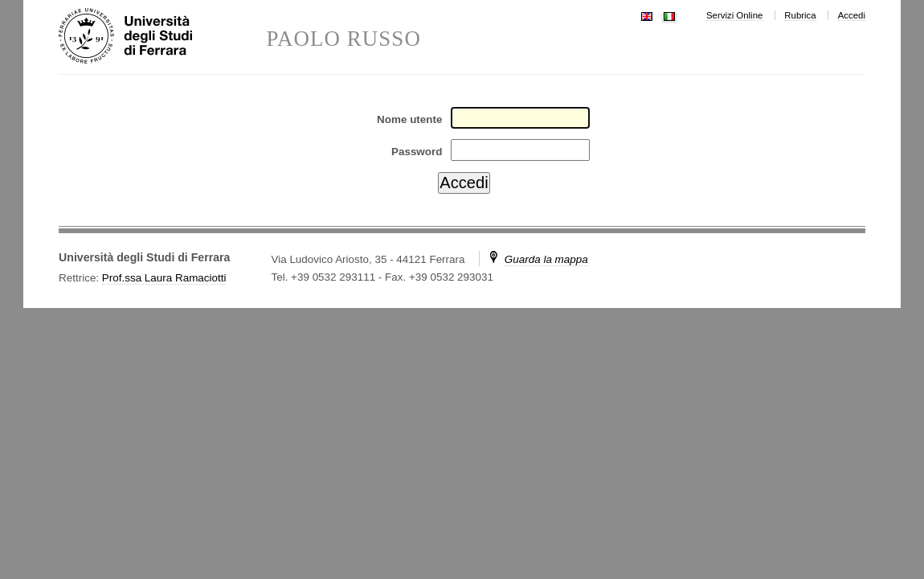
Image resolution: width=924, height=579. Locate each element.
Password (417, 152)
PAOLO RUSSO (344, 39)
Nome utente (409, 119)
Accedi (852, 15)
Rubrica (800, 15)
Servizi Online (734, 15)
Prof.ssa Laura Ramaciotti (164, 278)
